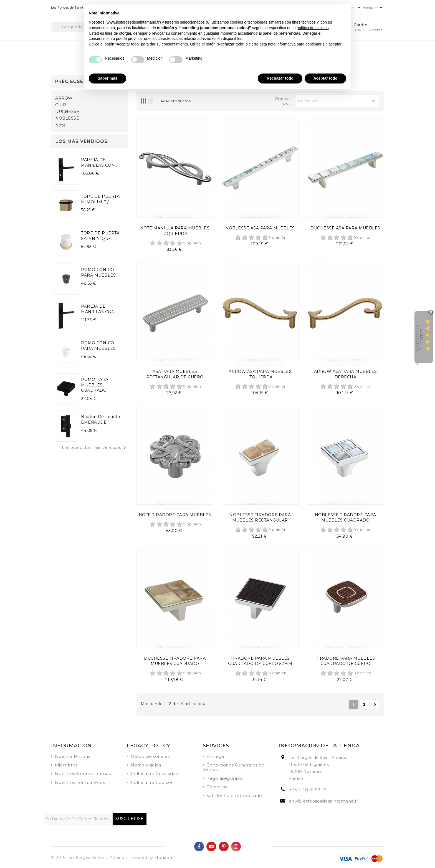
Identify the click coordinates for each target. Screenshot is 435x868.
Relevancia (337, 101)
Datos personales (150, 756)
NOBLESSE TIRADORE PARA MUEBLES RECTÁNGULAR (260, 518)
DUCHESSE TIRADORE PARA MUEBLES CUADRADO (175, 661)
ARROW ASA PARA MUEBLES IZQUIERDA (260, 374)
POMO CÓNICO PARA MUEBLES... (100, 272)
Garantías (217, 787)
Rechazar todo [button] (280, 78)
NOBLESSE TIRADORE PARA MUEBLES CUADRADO (346, 518)
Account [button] (373, 8)
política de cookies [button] (313, 28)
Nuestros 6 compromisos (83, 774)
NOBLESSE (67, 118)
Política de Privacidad (155, 774)
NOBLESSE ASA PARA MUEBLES (260, 228)
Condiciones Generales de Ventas (234, 767)
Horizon (163, 857)
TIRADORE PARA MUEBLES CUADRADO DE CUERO (346, 661)
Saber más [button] (108, 78)
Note (60, 125)
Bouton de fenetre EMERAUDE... (101, 419)
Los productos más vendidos (95, 448)
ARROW (64, 98)
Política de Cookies (152, 782)
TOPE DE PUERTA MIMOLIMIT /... (100, 199)
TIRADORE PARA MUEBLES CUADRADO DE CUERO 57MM (260, 661)
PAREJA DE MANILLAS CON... (99, 163)
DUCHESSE (67, 112)
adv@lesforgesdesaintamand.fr (324, 801)
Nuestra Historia (73, 756)
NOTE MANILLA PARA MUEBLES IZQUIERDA (175, 231)
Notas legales (146, 765)
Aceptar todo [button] (325, 78)
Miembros (66, 765)
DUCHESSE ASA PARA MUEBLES (345, 228)
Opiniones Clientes (420, 338)
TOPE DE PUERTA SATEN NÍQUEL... (100, 236)
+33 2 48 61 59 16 (308, 790)
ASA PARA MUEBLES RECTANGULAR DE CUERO (175, 374)
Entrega (215, 756)
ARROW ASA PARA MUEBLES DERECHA (346, 374)
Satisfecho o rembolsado (234, 795)
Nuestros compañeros (80, 782)
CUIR (61, 105)
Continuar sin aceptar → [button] (324, 12)
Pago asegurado (225, 778)
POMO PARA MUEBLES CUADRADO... (95, 385)
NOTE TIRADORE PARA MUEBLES (175, 515)
